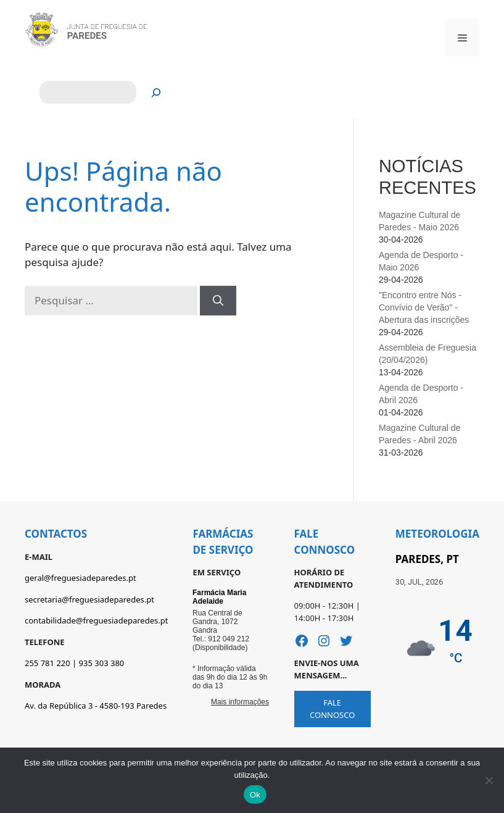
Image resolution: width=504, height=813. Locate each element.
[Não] (489, 780)
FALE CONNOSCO (332, 709)
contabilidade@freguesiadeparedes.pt (96, 620)
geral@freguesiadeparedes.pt (81, 578)
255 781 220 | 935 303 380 (74, 663)
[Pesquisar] (156, 92)
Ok (255, 795)
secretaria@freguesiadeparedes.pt (89, 599)
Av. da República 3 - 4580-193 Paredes (96, 706)
